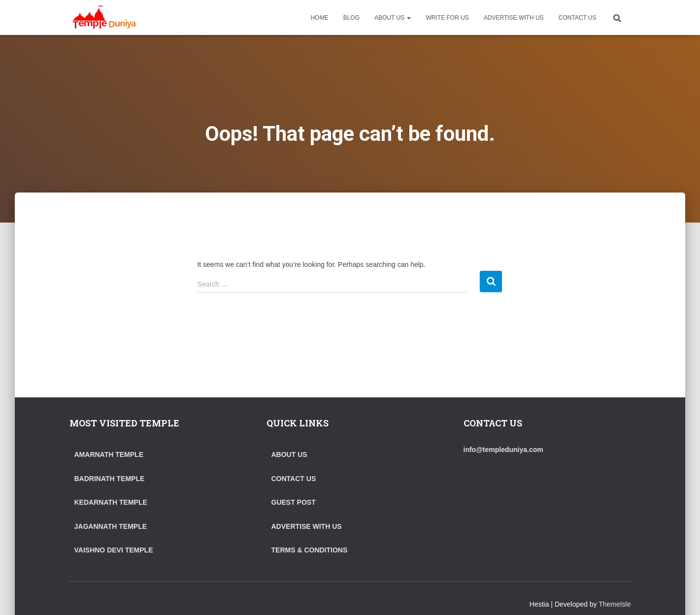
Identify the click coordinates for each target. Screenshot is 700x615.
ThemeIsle (615, 604)
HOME (320, 18)
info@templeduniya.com (503, 450)
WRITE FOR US (447, 18)
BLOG (351, 18)
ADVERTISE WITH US (514, 18)
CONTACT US (578, 18)
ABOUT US (393, 18)
